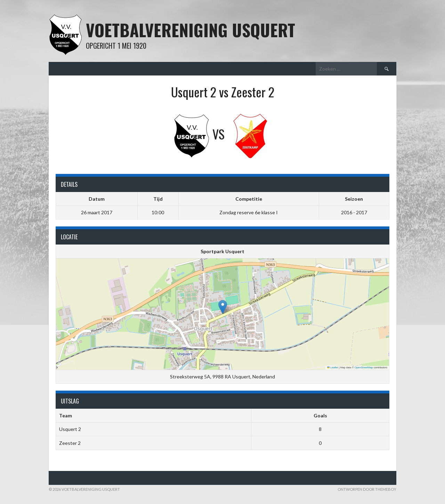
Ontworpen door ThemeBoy (367, 489)
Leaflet (333, 367)
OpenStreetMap (364, 367)
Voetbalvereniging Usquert (191, 30)
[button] (223, 307)
